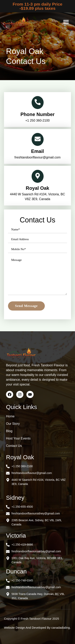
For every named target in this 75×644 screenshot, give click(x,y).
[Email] (38, 139)
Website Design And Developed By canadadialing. (37, 628)
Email (37, 151)
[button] (66, 22)
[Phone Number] (38, 103)
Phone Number (37, 114)
